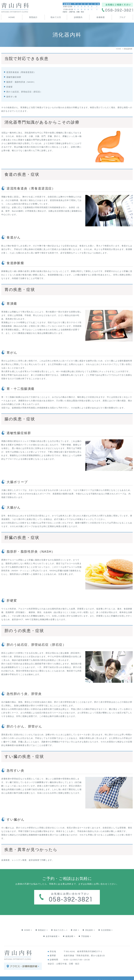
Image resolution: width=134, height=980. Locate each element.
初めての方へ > (61, 925)
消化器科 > (90, 925)
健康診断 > (70, 931)
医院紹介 (33, 17)
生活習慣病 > (107, 925)
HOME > (28, 925)
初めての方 (56, 17)
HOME (12, 17)
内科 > (76, 925)
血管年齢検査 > (53, 931)
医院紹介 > (43, 925)
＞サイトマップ (11, 976)
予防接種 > (86, 931)
